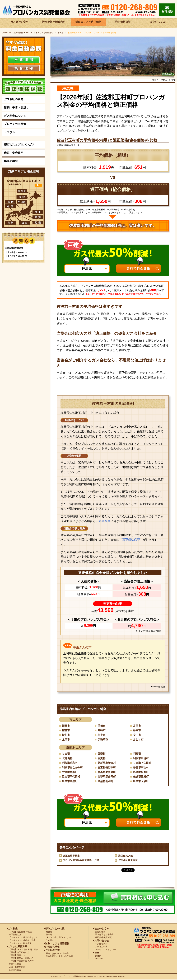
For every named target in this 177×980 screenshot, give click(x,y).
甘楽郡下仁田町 (143, 763)
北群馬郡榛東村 (107, 763)
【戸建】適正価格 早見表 (19, 932)
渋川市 (66, 735)
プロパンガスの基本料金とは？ (22, 938)
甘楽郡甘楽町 (70, 772)
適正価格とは (125, 856)
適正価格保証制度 (102, 938)
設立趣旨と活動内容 (54, 23)
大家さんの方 (14, 964)
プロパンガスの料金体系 (19, 944)
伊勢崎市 (103, 739)
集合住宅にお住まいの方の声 (58, 957)
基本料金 (105, 521)
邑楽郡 (102, 754)
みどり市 (139, 739)
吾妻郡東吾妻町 (107, 772)
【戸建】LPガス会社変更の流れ (22, 950)
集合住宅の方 (14, 970)
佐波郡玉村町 (141, 777)
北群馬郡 (68, 758)
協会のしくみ (157, 23)
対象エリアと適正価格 (88, 23)
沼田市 (66, 726)
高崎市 (102, 730)
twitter (97, 956)
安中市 (137, 735)
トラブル (10, 132)
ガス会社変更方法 (128, 861)
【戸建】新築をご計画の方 (20, 959)
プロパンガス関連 (15, 124)
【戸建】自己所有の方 (18, 953)
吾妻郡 (102, 758)
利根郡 (137, 754)
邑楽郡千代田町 (72, 777)
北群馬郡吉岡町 (107, 777)
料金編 (48, 932)
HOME (16, 33)
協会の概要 (11, 161)
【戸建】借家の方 (16, 956)
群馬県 (60, 33)
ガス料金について (15, 116)
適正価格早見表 (71, 856)
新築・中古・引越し (16, 107)
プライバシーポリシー (104, 950)
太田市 (66, 739)
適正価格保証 (123, 23)
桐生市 (102, 735)
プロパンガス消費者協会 (73, 977)
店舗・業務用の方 (16, 967)
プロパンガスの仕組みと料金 (21, 941)
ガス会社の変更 (19, 23)
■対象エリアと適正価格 (57, 944)
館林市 (66, 730)
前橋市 (102, 726)
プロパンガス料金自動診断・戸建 (81, 861)
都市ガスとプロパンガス (19, 145)
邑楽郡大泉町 (141, 782)
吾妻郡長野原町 (107, 768)
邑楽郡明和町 (106, 782)
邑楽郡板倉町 (141, 772)
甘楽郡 (66, 754)
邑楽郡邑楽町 (70, 782)
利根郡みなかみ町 (73, 768)
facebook (98, 959)
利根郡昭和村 (70, 763)
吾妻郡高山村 (141, 768)
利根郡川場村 (141, 758)
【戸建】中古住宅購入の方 (20, 961)
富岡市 (137, 726)
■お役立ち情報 (52, 947)
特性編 (48, 935)
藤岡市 (137, 730)
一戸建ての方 (101, 944)
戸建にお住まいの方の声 (56, 954)
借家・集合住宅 (14, 153)
